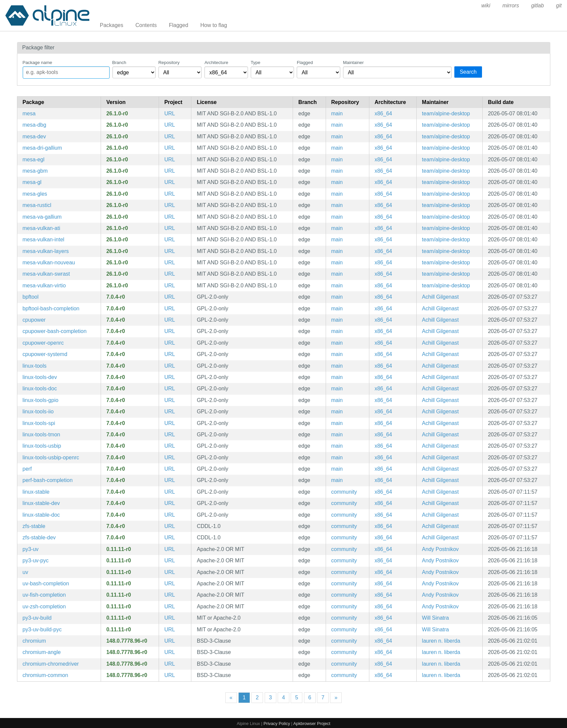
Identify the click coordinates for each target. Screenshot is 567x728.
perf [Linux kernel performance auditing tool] (27, 469)
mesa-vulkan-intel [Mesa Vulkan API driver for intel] (43, 239)
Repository (169, 62)
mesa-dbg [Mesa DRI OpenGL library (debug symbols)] (34, 125)
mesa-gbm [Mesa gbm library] (35, 171)
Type (255, 62)
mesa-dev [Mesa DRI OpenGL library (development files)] (34, 136)
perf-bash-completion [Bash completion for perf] (48, 480)
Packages (112, 25)
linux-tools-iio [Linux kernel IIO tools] (38, 411)
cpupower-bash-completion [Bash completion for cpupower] (55, 331)
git (559, 5)
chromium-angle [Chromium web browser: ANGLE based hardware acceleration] (42, 652)
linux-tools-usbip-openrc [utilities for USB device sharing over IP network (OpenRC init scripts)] (51, 457)
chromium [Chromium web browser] (34, 641)
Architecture (216, 62)
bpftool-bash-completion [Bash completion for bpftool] (51, 308)
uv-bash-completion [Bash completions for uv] (46, 583)
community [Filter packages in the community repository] (344, 492)
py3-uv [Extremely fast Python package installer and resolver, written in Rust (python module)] (31, 549)
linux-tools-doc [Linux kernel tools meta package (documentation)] (40, 388)
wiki (486, 5)
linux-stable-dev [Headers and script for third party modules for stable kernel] (41, 503)
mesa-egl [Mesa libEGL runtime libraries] (34, 159)
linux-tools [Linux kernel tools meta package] (35, 366)
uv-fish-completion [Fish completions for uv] (44, 595)
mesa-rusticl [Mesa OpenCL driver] (37, 205)
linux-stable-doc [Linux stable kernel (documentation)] (41, 515)
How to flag (214, 25)
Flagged (179, 25)
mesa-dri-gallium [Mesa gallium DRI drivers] (42, 148)
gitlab (537, 5)
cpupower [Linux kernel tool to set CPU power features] (34, 320)
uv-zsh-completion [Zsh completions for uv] (44, 606)
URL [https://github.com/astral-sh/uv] (170, 549)
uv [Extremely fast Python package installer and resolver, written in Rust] (25, 572)
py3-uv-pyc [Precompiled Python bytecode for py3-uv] (36, 560)
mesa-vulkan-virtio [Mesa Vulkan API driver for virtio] (44, 285)
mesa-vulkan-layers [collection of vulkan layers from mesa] (46, 251)
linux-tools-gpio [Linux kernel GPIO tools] (41, 400)
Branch (119, 62)
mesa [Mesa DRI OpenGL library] (29, 113)
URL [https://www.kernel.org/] (170, 297)
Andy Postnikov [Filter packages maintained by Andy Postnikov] (440, 549)
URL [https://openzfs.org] (170, 526)
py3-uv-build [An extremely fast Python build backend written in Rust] (37, 618)
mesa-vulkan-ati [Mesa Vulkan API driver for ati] (41, 228)
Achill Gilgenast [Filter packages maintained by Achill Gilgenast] (440, 297)
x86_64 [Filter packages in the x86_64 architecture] (383, 113)
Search (468, 72)
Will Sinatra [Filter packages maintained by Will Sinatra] (435, 618)
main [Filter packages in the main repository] (337, 113)
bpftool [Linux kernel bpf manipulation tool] (31, 297)
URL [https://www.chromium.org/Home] (170, 641)
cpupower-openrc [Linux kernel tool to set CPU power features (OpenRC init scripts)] (43, 343)
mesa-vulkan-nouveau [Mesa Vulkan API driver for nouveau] (49, 262)
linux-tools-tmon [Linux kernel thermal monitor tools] (41, 434)
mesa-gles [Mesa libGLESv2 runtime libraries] (35, 194)
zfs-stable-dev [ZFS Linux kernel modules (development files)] (39, 537)
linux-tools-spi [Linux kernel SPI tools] (39, 423)
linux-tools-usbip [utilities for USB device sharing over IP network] (42, 446)
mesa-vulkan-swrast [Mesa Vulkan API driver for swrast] (46, 274)
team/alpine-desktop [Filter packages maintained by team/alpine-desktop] (446, 113)
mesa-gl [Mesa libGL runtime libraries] (32, 182)
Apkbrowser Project (312, 723)
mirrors (511, 5)
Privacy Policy (277, 723)
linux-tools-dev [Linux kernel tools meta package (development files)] (40, 377)
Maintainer (353, 62)
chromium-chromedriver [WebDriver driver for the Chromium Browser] (51, 664)
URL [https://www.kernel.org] (170, 492)
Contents (146, 25)
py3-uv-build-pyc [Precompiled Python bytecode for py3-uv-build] (42, 629)
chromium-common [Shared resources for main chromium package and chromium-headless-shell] (45, 675)
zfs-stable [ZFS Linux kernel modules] (34, 526)
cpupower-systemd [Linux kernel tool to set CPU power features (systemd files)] (45, 354)
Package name (37, 62)
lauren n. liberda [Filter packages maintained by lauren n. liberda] (441, 641)
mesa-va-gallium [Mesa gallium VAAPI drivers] (42, 217)
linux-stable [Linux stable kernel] (36, 492)
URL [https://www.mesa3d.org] (170, 113)
